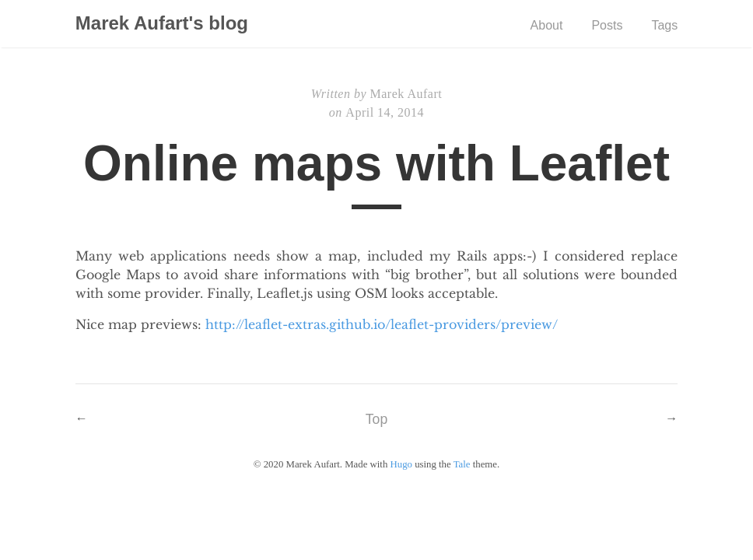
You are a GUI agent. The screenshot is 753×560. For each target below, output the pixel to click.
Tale (462, 464)
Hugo (401, 464)
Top (376, 419)
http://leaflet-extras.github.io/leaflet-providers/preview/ (382, 324)
